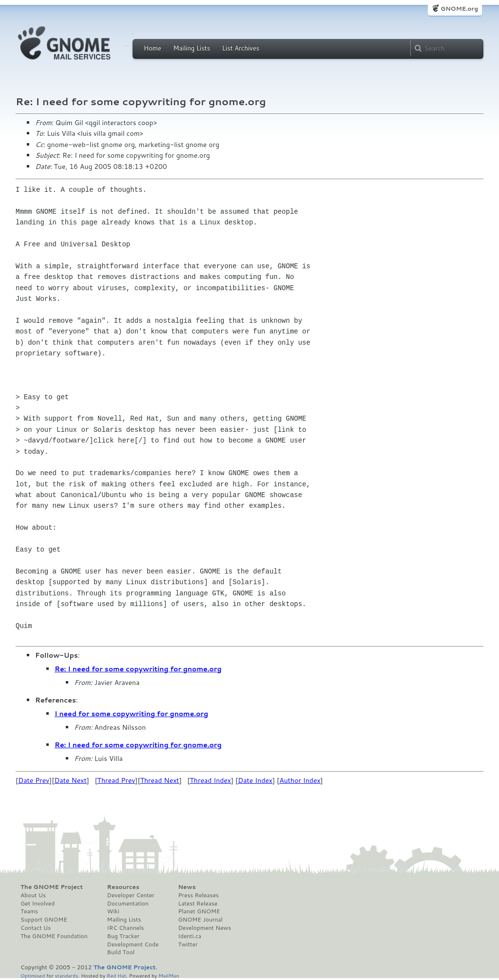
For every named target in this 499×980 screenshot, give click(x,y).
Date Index (255, 780)
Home (153, 48)
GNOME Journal (200, 920)
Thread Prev (116, 780)
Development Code (133, 944)
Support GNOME (44, 920)
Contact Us (36, 928)
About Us (33, 895)
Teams (29, 911)
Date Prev (34, 780)
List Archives (241, 48)
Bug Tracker (124, 936)
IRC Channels (126, 928)
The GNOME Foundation (54, 936)
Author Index (300, 780)
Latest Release (198, 904)
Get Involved (38, 904)
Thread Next (160, 780)
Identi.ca (190, 936)
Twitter (188, 944)
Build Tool (121, 952)
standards (66, 975)
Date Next (70, 780)
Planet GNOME (199, 911)
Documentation (128, 904)
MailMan (169, 975)
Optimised (33, 975)
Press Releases (198, 895)
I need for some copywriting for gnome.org (131, 714)
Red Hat (116, 975)
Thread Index (211, 780)
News (187, 887)
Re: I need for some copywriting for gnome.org (138, 669)
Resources (123, 887)
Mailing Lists (192, 48)
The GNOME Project (52, 887)
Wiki (113, 911)
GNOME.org (459, 9)
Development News (204, 928)
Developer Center (131, 895)
